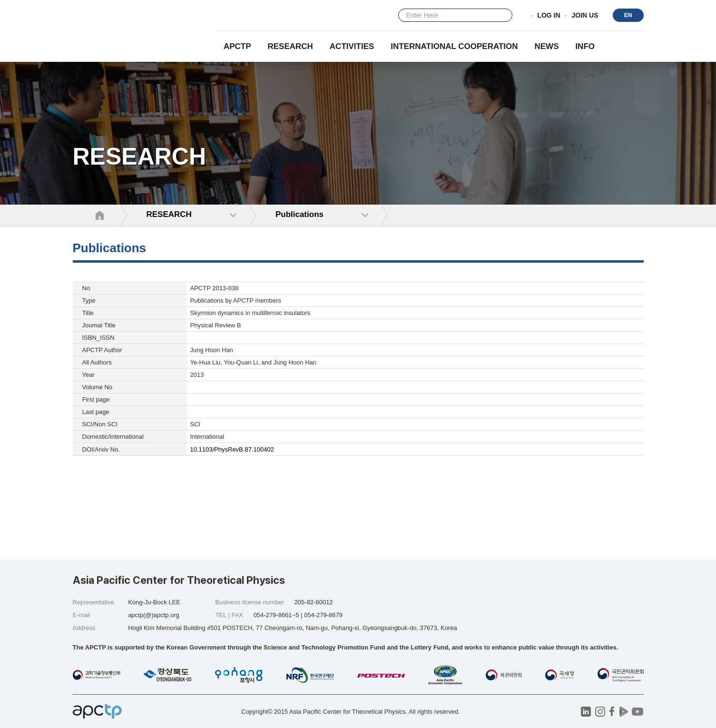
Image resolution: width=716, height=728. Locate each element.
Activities (352, 46)
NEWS (546, 46)
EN (628, 15)
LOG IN (549, 16)
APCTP (237, 46)
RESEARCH (290, 46)
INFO (585, 46)
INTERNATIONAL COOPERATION (454, 46)
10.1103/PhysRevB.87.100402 (232, 449)
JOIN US (585, 16)
